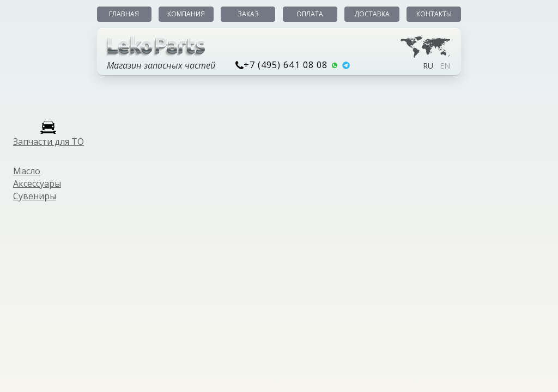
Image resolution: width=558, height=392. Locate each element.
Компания (186, 14)
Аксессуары (37, 183)
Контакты (434, 14)
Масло (27, 171)
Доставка (372, 14)
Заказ (248, 14)
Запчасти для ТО (48, 142)
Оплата (310, 14)
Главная (124, 14)
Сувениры (35, 196)
